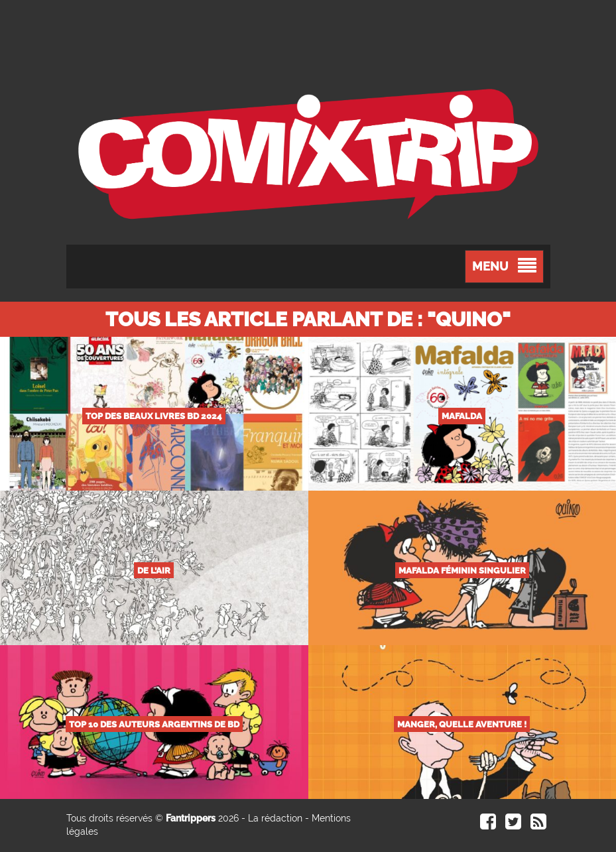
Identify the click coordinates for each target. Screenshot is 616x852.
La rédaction (275, 818)
